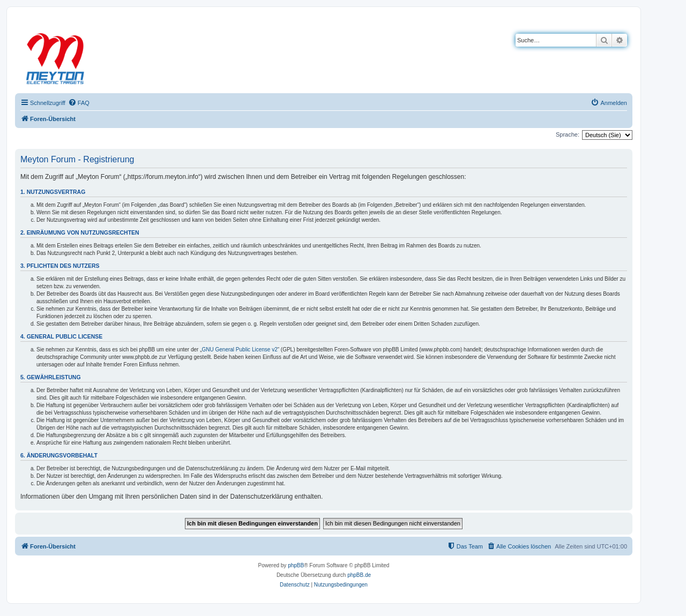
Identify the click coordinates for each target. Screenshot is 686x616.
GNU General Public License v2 (240, 350)
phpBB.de (359, 575)
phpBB (296, 565)
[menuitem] (79, 103)
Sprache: (568, 134)
